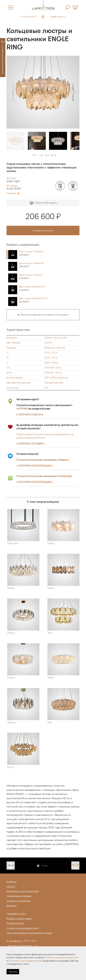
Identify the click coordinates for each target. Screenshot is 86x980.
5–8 (47, 155)
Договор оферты (15, 923)
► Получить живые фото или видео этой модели (43, 315)
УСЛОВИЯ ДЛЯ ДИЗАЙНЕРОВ (3, 57)
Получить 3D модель (43, 203)
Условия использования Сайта (23, 928)
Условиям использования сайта (25, 961)
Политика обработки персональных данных (29, 933)
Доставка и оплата (16, 914)
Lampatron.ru (16, 941)
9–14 (54, 155)
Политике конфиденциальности (61, 957)
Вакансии (12, 906)
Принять (13, 972)
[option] (43, 92)
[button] (13, 92)
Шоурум (11, 886)
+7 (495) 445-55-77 (28, 17)
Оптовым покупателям (18, 901)
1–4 (41, 155)
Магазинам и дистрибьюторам (23, 891)
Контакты (12, 881)
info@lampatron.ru (58, 17)
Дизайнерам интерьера (19, 896)
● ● (35, 466)
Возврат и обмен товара (19, 918)
